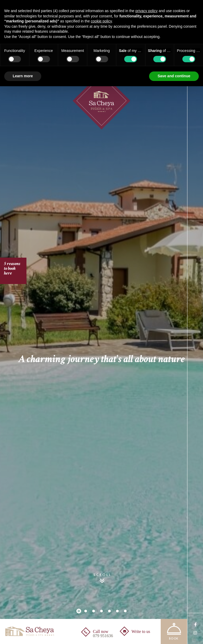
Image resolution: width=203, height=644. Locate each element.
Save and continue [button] (174, 76)
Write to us (141, 632)
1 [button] (79, 611)
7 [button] (125, 611)
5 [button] (109, 611)
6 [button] (117, 611)
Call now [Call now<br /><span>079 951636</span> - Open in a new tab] (103, 634)
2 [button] (86, 611)
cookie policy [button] (101, 21)
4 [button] (101, 611)
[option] (101, 322)
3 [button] (94, 611)
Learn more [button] (23, 76)
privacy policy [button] (146, 11)
